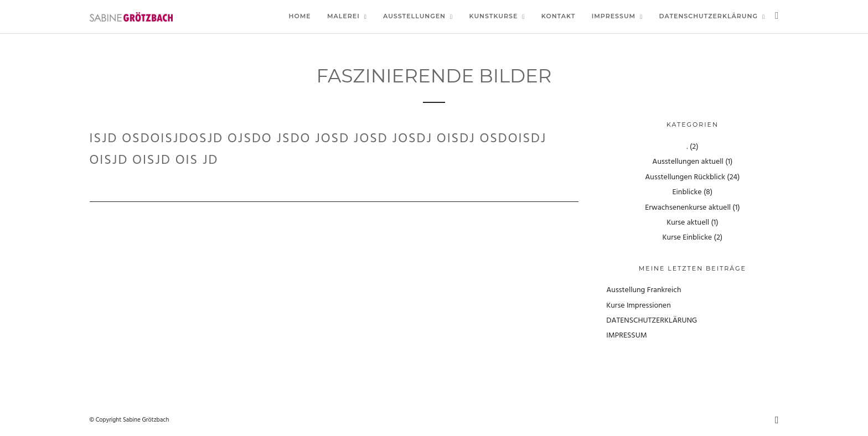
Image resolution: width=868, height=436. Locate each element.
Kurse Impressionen (638, 306)
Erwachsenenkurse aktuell (688, 208)
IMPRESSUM (626, 336)
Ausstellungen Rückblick (685, 177)
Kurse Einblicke (688, 238)
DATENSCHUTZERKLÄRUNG (652, 321)
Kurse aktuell (688, 223)
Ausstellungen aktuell (688, 162)
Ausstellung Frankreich (644, 290)
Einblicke (687, 192)
